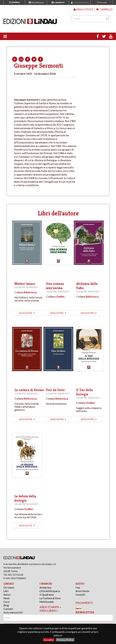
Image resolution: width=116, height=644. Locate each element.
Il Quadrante (47, 595)
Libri (6, 591)
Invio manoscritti (13, 612)
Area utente (84, 9)
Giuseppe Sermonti (26, 287)
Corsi (6, 602)
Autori (7, 595)
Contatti (8, 609)
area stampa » (50, 607)
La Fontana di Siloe (50, 598)
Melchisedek (47, 602)
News (7, 598)
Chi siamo (9, 587)
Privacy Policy (65, 640)
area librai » (49, 611)
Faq (78, 587)
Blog (6, 605)
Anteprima (45, 587)
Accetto (49, 640)
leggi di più (27, 313)
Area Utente (82, 591)
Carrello (104, 9)
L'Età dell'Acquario (50, 591)
